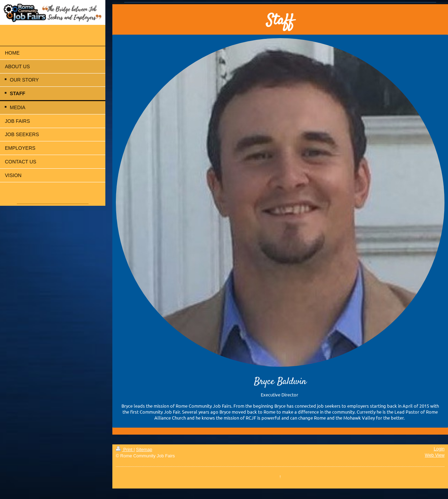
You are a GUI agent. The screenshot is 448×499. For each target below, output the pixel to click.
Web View (435, 455)
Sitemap (144, 450)
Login (439, 449)
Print (125, 450)
